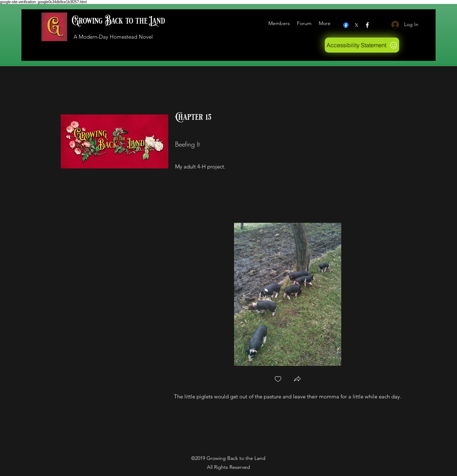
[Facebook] (346, 25)
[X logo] (357, 25)
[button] (297, 380)
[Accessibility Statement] (362, 45)
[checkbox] (278, 380)
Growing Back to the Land (118, 21)
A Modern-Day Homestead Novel (113, 37)
